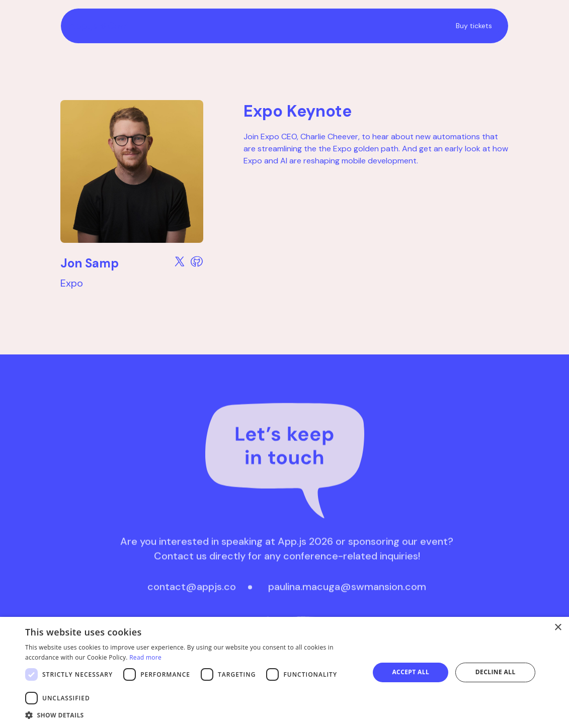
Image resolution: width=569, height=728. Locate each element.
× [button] (558, 628)
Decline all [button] (496, 672)
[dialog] (284, 672)
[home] (241, 26)
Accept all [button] (411, 672)
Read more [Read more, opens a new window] (145, 657)
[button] (192, 715)
